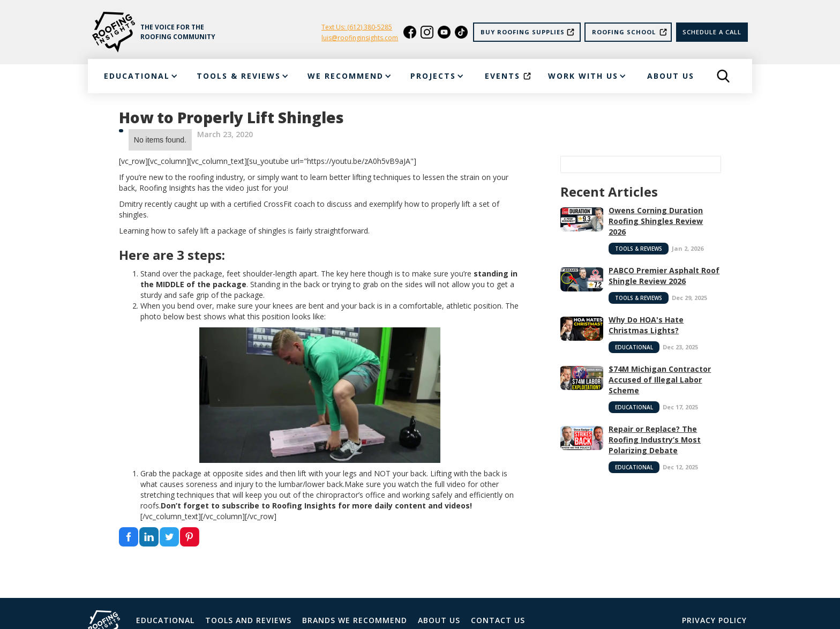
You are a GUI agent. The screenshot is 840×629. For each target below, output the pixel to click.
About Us (439, 620)
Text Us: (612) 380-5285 (357, 27)
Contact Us (498, 620)
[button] (140, 76)
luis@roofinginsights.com (360, 38)
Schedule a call (712, 32)
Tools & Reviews (639, 249)
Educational (634, 347)
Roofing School (624, 32)
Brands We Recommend (355, 620)
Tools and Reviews (248, 620)
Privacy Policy (714, 620)
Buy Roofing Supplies (523, 32)
